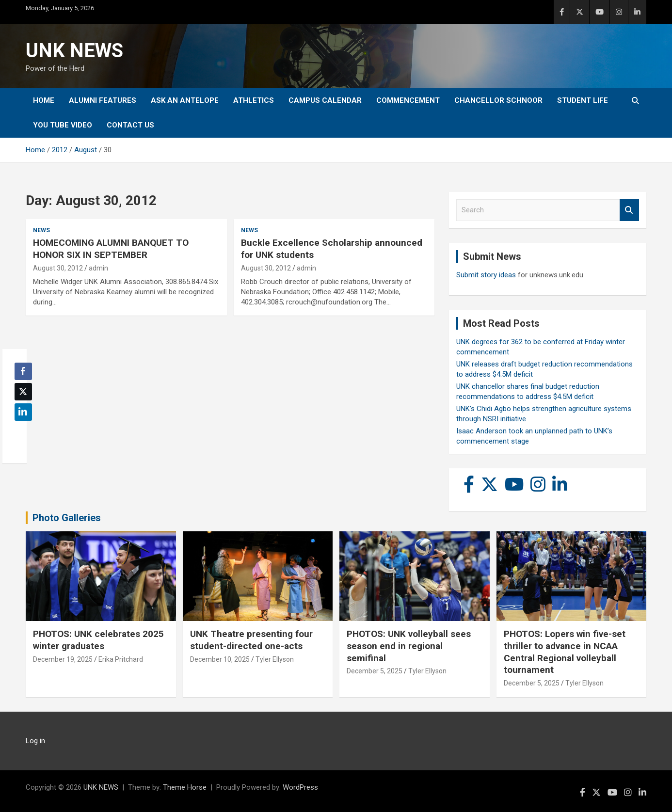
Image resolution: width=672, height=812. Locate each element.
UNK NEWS (74, 51)
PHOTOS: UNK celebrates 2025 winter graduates (98, 640)
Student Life (583, 100)
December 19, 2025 (63, 659)
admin (98, 268)
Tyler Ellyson (275, 659)
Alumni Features (103, 100)
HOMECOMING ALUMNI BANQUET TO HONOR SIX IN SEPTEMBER (111, 249)
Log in (35, 741)
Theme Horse (185, 787)
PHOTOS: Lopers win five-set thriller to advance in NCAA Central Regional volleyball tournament (565, 652)
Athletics (254, 100)
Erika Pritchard (121, 659)
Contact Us (130, 125)
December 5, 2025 (375, 671)
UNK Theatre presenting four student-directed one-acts (251, 640)
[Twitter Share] (23, 392)
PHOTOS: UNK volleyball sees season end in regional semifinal (409, 646)
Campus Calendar (325, 100)
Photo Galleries (67, 518)
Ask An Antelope (185, 100)
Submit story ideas (486, 275)
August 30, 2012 (58, 268)
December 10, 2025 (220, 659)
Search (629, 210)
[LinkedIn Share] (23, 412)
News (41, 230)
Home (44, 100)
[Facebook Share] (23, 371)
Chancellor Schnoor (498, 100)
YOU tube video (63, 125)
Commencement (408, 100)
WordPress (300, 787)
